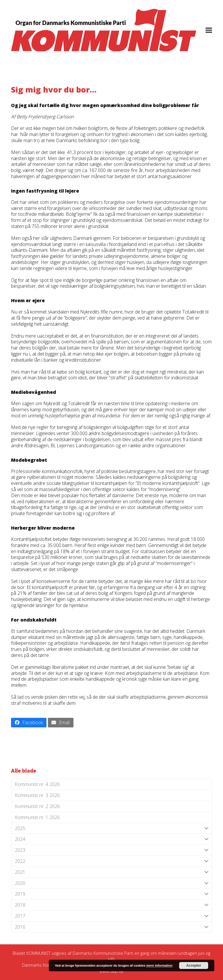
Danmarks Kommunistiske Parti (103, 953)
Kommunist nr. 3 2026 (37, 795)
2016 (111, 927)
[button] (209, 30)
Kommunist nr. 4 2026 (37, 784)
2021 (111, 872)
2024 (111, 839)
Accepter (194, 965)
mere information (159, 965)
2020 (111, 883)
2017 (111, 916)
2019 (111, 894)
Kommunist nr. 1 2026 (37, 817)
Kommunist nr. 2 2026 (37, 806)
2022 (111, 861)
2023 (111, 850)
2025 (111, 828)
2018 (111, 905)
